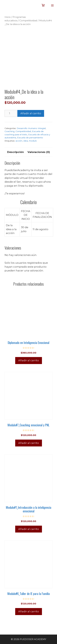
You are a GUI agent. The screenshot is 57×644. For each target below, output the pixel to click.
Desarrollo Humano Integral (31, 128)
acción (19, 141)
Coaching (9, 131)
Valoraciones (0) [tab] (39, 152)
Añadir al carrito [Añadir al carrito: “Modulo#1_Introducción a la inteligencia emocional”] (29, 529)
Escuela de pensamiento (30, 138)
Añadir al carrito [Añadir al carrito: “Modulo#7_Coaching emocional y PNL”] (29, 443)
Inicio (8, 17)
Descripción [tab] (16, 152)
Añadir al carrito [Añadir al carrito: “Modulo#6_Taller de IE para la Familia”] (29, 611)
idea (26, 141)
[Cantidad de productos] (11, 113)
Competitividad (28, 20)
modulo (33, 141)
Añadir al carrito (31, 113)
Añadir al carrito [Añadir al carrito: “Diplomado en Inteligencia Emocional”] (29, 360)
